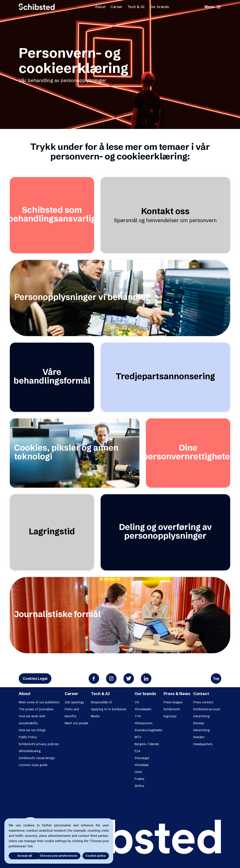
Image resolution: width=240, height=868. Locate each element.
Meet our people (76, 723)
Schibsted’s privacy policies (39, 744)
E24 (137, 751)
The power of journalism (36, 709)
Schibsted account (207, 709)
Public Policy (28, 737)
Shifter (139, 786)
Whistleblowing (30, 751)
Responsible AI (101, 702)
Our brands (159, 7)
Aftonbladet (143, 709)
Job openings (74, 702)
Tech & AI (136, 7)
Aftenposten (144, 723)
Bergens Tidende (147, 744)
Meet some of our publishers (39, 702)
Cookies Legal (35, 678)
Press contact (203, 702)
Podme (139, 779)
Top (216, 678)
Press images (173, 702)
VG (137, 702)
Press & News (177, 694)
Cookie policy (96, 856)
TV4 (138, 716)
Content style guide (33, 765)
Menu (213, 7)
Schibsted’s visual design (37, 758)
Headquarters (203, 744)
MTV (138, 737)
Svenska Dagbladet (149, 730)
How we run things (32, 730)
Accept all (21, 856)
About (100, 7)
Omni (138, 772)
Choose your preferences (58, 856)
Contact (201, 694)
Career (116, 7)
